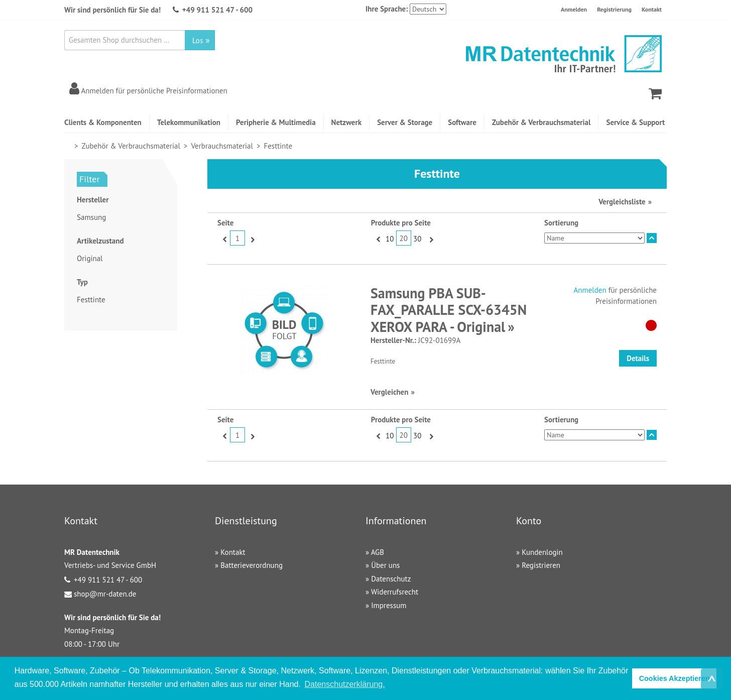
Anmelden (574, 9)
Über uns (385, 565)
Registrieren (541, 565)
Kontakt (652, 9)
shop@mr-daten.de (105, 594)
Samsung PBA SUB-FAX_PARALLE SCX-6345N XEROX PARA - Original (449, 310)
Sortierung (561, 223)
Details (638, 358)
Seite (225, 223)
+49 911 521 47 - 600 (217, 10)
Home (69, 146)
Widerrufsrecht (395, 592)
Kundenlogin (542, 552)
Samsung (91, 217)
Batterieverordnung (252, 565)
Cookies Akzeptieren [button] (675, 678)
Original (90, 258)
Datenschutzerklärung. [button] (345, 684)
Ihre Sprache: (387, 9)
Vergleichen (389, 392)
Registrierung (614, 9)
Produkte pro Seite (401, 223)
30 (417, 239)
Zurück (224, 239)
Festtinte (91, 300)
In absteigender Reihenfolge (652, 238)
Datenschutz (391, 579)
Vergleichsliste (622, 202)
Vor (251, 239)
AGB (378, 552)
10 (390, 239)
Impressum (389, 605)
